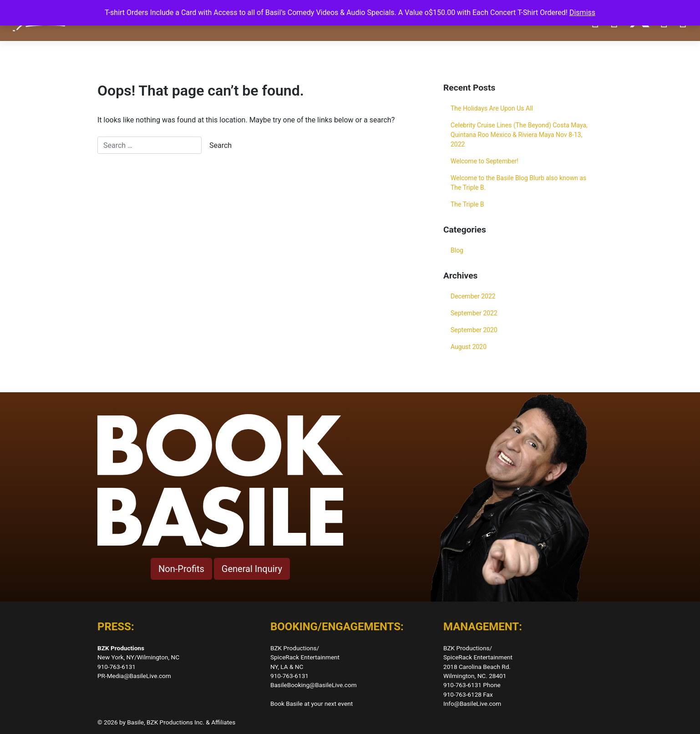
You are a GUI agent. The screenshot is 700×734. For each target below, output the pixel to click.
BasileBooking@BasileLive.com (314, 685)
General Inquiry (252, 569)
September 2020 (474, 330)
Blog (457, 250)
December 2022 (473, 296)
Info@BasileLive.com (472, 704)
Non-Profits (181, 569)
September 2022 (474, 313)
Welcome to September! (484, 161)
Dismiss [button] (582, 13)
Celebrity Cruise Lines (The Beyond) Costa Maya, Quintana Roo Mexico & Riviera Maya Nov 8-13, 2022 (519, 135)
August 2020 (469, 347)
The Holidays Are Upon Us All (492, 108)
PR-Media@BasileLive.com (134, 676)
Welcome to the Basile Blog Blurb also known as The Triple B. (518, 183)
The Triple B (467, 204)
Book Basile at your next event (312, 704)
